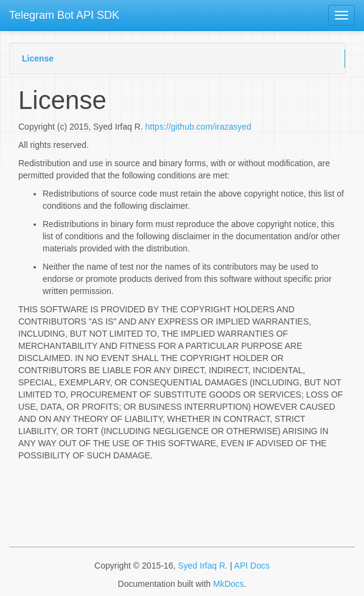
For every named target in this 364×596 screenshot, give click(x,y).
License (38, 58)
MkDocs (229, 584)
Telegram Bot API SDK (64, 15)
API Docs (252, 566)
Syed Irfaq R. (203, 566)
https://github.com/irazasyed (198, 127)
